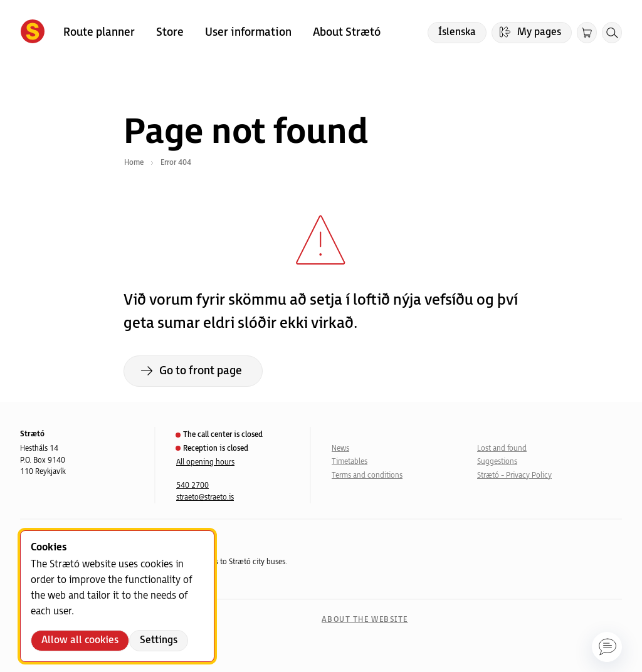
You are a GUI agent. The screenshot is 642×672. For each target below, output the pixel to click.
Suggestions (497, 462)
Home (134, 163)
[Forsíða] (33, 33)
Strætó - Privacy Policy (514, 475)
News (340, 449)
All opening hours (205, 462)
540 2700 (192, 486)
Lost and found (502, 449)
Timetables (350, 462)
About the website (365, 620)
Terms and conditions (367, 475)
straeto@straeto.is (205, 497)
